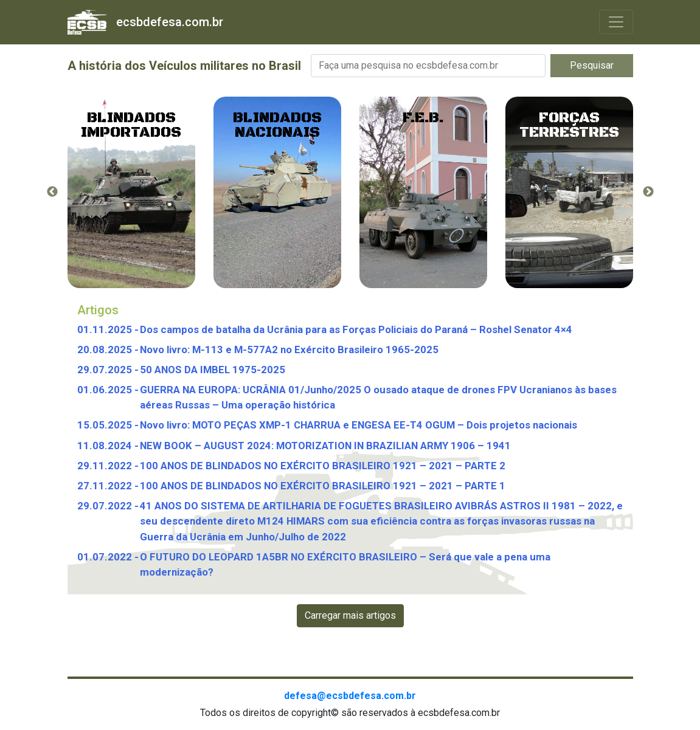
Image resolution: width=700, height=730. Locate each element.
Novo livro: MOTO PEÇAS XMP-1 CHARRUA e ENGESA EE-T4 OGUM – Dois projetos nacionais (359, 425)
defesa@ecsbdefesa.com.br (350, 696)
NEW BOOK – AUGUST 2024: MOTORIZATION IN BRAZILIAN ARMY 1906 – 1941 (325, 446)
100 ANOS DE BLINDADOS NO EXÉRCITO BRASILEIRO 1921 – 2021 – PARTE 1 (323, 486)
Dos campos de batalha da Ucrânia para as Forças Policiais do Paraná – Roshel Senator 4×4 (356, 329)
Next (648, 192)
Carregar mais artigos (350, 615)
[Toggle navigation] (616, 22)
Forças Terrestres (569, 125)
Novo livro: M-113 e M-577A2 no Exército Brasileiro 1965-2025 (289, 350)
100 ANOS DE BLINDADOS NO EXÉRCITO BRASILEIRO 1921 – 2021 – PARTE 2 (323, 466)
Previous (52, 192)
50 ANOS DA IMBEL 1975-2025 (213, 370)
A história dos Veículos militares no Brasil (184, 66)
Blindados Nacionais (277, 125)
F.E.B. (423, 118)
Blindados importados (131, 125)
